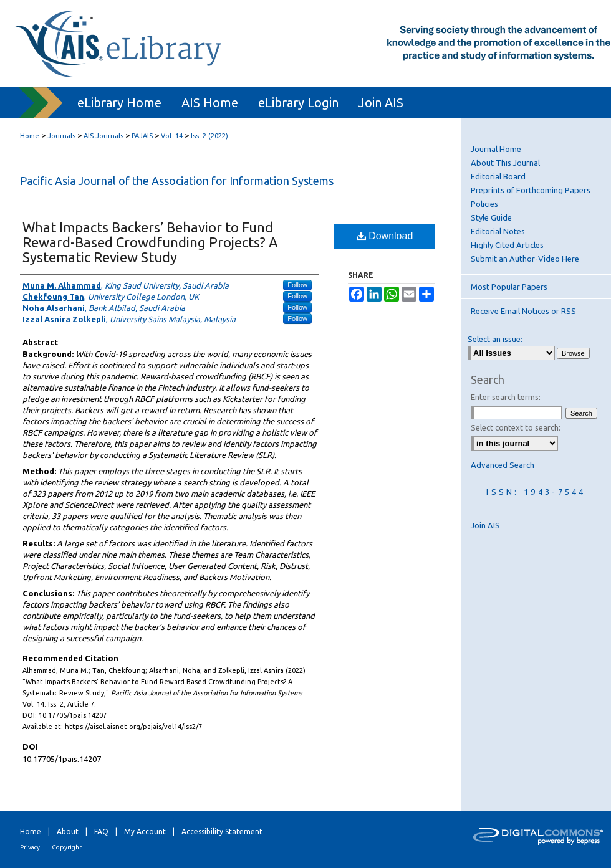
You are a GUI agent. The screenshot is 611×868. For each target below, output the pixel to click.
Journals (61, 136)
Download (385, 236)
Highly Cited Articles (507, 245)
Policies (484, 204)
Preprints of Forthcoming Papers (531, 190)
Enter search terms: (506, 397)
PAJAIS (142, 136)
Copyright (67, 847)
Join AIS (485, 525)
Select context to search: (516, 427)
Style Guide (491, 217)
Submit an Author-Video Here (525, 259)
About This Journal (505, 163)
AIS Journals (103, 136)
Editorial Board (498, 176)
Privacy (30, 847)
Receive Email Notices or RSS (523, 311)
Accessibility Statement (222, 832)
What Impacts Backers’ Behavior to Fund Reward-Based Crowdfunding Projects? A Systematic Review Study (150, 242)
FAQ (101, 832)
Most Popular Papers (509, 287)
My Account (145, 832)
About (68, 832)
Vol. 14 (172, 136)
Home (30, 136)
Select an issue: (495, 339)
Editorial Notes (498, 231)
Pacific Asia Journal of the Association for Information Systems (177, 181)
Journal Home (496, 149)
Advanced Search (503, 465)
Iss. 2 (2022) (209, 136)
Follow (297, 285)
